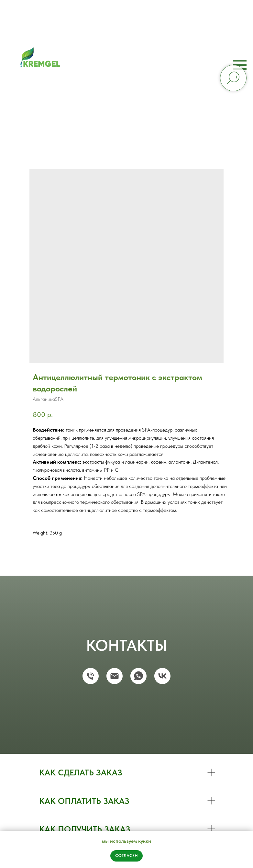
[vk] (162, 676)
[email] (115, 676)
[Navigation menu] (240, 65)
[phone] (91, 676)
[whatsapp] (138, 676)
